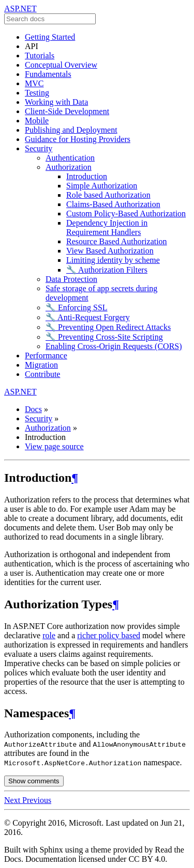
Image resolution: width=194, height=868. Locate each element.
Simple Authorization (102, 186)
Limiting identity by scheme (113, 260)
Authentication (70, 158)
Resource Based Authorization (117, 241)
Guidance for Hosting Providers (78, 139)
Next (13, 800)
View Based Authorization (110, 251)
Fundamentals (48, 74)
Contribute (42, 374)
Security (39, 148)
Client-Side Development (67, 111)
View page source (54, 446)
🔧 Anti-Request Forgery (88, 317)
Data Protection (71, 279)
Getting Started (50, 37)
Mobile (37, 121)
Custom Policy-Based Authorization (126, 214)
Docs (33, 409)
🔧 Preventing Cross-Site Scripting (104, 337)
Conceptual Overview (61, 65)
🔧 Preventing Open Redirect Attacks (108, 327)
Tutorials (40, 56)
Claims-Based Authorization (113, 204)
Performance (46, 356)
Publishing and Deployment (71, 130)
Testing (37, 93)
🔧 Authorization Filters (107, 270)
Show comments (34, 781)
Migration (41, 365)
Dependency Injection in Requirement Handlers (107, 227)
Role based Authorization (108, 195)
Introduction (87, 176)
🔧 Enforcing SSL (77, 307)
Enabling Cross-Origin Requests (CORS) (114, 346)
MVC (34, 83)
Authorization (69, 167)
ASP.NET (20, 9)
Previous (37, 800)
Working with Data (56, 102)
